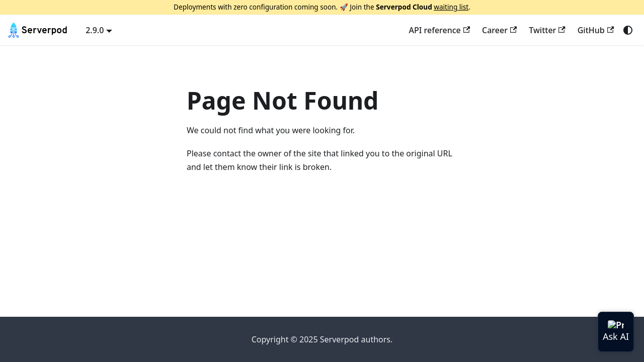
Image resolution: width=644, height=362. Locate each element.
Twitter (547, 30)
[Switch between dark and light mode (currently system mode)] (628, 30)
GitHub (596, 30)
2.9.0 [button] (95, 30)
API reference (439, 30)
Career (499, 30)
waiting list (451, 7)
